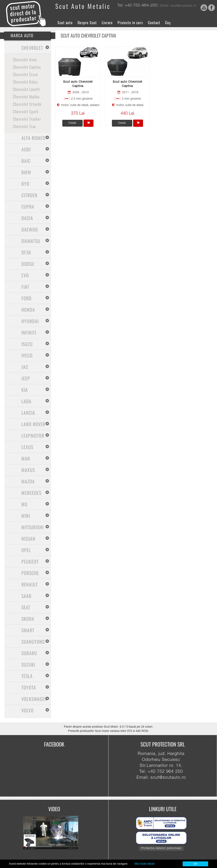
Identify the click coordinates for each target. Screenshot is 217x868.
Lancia (28, 413)
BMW (26, 172)
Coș (168, 22)
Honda (28, 310)
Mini (26, 516)
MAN (26, 458)
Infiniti (29, 332)
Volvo (28, 710)
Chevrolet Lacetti (26, 89)
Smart (28, 630)
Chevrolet (32, 48)
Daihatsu (31, 241)
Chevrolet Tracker (27, 119)
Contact (154, 22)
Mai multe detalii (145, 864)
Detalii (72, 123)
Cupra (28, 207)
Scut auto (65, 22)
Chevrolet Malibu (26, 96)
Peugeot (30, 561)
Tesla (27, 676)
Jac (25, 367)
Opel (26, 550)
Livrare (107, 22)
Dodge (28, 264)
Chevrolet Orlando (27, 104)
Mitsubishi (33, 527)
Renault (30, 584)
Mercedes (31, 493)
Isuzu (27, 344)
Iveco (27, 355)
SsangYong (33, 642)
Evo (25, 275)
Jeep (26, 378)
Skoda (28, 619)
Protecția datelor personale (161, 848)
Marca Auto (22, 35)
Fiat (25, 287)
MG (24, 504)
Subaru (29, 653)
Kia (25, 390)
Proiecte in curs (130, 22)
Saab (26, 596)
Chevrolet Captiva (27, 67)
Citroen (29, 195)
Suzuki (28, 664)
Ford (26, 298)
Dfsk (26, 252)
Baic (26, 161)
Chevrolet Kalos (25, 82)
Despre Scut (87, 22)
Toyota (29, 687)
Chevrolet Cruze (26, 74)
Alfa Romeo (33, 138)
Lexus (27, 447)
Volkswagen (34, 699)
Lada (26, 401)
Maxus (28, 470)
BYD (25, 184)
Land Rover (33, 424)
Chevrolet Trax (24, 126)
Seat (26, 607)
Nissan (28, 539)
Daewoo (30, 229)
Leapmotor (33, 435)
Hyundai (30, 321)
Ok (195, 864)
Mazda (28, 481)
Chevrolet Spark (26, 111)
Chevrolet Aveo (25, 59)
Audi (26, 149)
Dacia (27, 218)
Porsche (30, 573)
